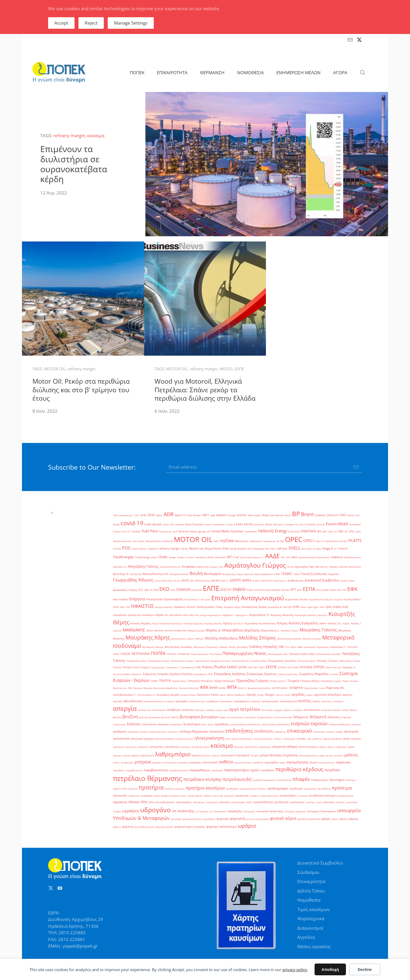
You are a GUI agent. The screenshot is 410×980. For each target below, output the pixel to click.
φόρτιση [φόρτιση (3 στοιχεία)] (128, 827)
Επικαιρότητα (311, 881)
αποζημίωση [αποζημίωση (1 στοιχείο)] (144, 710)
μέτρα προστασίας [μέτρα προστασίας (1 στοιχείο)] (308, 755)
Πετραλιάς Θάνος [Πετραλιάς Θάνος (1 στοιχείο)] (259, 661)
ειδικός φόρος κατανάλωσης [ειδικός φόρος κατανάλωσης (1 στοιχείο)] (276, 724)
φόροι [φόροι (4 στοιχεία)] (326, 819)
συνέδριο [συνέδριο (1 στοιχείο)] (254, 796)
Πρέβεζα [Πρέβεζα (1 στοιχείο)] (145, 667)
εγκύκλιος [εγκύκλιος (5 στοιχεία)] (221, 724)
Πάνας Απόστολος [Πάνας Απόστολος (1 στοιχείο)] (200, 654)
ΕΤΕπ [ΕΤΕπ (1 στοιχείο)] (339, 590)
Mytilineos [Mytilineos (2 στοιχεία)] (241, 541)
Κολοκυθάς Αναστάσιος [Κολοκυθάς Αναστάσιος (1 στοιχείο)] (171, 623)
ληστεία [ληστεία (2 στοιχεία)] (196, 755)
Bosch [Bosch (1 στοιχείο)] (288, 515)
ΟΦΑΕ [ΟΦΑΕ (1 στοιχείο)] (300, 647)
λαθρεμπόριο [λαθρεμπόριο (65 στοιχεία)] (173, 754)
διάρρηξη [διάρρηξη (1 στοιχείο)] (346, 717)
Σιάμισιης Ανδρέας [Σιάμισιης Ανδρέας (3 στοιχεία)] (156, 674)
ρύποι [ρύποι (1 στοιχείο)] (183, 796)
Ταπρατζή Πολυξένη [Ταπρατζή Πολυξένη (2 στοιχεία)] (200, 681)
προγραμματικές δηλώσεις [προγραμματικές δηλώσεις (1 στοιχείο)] (253, 789)
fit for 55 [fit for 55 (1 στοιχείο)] (126, 531)
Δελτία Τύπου (311, 891)
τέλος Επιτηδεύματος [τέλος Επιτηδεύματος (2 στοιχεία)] (161, 802)
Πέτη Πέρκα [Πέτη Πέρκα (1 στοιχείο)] (215, 654)
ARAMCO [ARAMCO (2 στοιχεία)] (221, 515)
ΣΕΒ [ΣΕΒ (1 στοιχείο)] (250, 667)
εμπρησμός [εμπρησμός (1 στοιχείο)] (133, 732)
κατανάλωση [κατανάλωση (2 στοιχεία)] (172, 747)
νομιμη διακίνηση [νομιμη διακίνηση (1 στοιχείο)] (243, 762)
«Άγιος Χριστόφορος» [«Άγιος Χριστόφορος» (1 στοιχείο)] (251, 557)
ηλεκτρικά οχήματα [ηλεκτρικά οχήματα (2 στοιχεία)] (142, 739)
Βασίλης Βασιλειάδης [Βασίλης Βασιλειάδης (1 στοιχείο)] (351, 567)
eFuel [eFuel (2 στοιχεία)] (269, 524)
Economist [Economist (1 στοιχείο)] (259, 524)
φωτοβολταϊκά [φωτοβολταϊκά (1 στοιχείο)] (313, 819)
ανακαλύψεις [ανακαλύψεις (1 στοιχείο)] (226, 701)
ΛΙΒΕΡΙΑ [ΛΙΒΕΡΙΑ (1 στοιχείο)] (323, 623)
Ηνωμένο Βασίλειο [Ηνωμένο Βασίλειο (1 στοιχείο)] (164, 607)
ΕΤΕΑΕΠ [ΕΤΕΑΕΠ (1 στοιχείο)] (326, 590)
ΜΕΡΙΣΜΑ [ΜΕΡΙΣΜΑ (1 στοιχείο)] (159, 630)
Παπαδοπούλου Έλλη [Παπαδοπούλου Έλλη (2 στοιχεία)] (302, 654)
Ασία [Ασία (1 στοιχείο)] (221, 567)
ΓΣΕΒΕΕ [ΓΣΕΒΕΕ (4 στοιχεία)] (287, 574)
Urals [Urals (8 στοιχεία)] (163, 557)
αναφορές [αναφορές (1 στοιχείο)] (255, 701)
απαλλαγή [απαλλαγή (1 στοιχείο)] (338, 701)
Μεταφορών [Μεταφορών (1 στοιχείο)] (148, 647)
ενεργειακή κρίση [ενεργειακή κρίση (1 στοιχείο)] (158, 732)
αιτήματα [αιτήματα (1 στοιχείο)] (170, 701)
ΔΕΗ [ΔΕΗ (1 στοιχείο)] (192, 581)
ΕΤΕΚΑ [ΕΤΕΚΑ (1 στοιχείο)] (333, 590)
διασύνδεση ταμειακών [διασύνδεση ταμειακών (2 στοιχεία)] (156, 724)
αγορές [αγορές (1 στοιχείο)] (309, 695)
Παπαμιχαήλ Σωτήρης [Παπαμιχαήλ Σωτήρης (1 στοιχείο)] (159, 661)
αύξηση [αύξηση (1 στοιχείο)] (345, 710)
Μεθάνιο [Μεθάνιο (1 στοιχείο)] (200, 639)
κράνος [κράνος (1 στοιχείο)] (323, 747)
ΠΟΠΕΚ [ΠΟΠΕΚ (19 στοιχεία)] (158, 653)
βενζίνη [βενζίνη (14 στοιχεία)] (130, 717)
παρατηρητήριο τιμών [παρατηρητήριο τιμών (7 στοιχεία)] (242, 770)
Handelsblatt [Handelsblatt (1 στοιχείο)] (251, 531)
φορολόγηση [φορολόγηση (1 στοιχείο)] (209, 819)
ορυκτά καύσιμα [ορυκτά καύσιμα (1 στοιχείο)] (327, 762)
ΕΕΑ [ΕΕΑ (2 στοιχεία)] (156, 590)
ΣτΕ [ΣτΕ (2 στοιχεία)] (211, 674)
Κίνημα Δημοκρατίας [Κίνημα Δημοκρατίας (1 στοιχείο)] (211, 615)
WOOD (226, 369)
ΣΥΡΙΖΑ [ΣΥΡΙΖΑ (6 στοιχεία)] (319, 667)
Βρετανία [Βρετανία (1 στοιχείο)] (249, 574)
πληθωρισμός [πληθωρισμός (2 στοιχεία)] (320, 780)
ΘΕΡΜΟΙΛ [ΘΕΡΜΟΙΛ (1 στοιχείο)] (191, 607)
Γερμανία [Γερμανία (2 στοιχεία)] (333, 574)
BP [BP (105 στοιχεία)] (296, 514)
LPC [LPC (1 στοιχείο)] (346, 531)
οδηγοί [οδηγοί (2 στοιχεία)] (313, 762)
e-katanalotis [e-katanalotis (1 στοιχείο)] (218, 524)
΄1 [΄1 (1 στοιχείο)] (263, 557)
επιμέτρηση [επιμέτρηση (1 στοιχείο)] (319, 732)
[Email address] (264, 467)
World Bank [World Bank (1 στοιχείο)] (220, 557)
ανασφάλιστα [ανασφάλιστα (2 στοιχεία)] (241, 701)
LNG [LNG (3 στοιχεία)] (340, 531)
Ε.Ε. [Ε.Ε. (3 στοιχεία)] (141, 590)
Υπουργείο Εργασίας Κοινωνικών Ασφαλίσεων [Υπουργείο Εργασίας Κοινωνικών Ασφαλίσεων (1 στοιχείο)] (155, 688)
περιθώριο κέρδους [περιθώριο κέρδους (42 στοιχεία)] (299, 769)
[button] (362, 72)
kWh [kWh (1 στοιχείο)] (324, 531)
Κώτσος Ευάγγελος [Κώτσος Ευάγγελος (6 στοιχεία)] (303, 623)
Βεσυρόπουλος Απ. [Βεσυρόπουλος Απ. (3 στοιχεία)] (156, 574)
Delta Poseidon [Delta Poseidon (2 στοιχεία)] (194, 524)
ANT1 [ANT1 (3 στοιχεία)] (206, 515)
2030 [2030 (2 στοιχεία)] (143, 515)
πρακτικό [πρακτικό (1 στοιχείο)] (133, 789)
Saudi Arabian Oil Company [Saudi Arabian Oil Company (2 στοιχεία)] (247, 549)
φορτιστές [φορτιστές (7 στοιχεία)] (238, 818)
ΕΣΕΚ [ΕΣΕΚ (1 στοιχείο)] (299, 590)
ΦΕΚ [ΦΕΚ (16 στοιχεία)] (204, 687)
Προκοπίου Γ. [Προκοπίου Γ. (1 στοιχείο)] (173, 667)
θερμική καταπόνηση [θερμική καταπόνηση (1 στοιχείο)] (242, 739)
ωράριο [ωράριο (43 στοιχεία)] (247, 826)
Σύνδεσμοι (308, 872)
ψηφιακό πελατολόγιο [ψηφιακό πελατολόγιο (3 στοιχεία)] (222, 827)
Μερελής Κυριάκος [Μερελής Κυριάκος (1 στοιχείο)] (312, 639)
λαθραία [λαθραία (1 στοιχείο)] (135, 755)
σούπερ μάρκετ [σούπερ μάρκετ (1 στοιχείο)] (195, 796)
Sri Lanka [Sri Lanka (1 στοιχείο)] (317, 549)
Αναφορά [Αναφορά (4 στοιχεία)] (189, 566)
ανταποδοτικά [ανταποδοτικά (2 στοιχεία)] (288, 701)
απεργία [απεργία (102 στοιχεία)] (125, 708)
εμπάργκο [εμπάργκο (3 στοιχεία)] (120, 731)
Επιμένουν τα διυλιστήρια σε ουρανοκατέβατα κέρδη (74, 164)
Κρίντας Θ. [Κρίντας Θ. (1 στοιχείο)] (238, 623)
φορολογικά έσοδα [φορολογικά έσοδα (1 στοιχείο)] (192, 819)
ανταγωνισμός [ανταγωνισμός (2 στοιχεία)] (270, 701)
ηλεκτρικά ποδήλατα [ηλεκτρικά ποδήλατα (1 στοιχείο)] (165, 739)
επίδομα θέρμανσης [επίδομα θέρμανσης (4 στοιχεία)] (194, 731)
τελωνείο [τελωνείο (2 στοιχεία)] (224, 802)
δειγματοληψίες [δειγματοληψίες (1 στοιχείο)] (265, 717)
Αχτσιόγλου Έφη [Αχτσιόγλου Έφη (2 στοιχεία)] (304, 567)
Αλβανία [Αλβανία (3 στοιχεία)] (337, 557)
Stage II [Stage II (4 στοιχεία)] (328, 548)
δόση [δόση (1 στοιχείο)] (204, 724)
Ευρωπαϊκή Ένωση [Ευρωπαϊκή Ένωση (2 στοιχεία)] (296, 599)
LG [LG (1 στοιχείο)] (335, 531)
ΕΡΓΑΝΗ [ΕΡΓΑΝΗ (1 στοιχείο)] (286, 590)
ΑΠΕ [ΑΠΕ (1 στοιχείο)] (288, 557)
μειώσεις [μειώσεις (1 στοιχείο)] (339, 755)
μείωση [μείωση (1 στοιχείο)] (330, 755)
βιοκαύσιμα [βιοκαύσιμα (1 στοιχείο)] (154, 717)
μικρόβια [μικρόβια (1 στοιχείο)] (156, 762)
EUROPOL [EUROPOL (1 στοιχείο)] (311, 524)
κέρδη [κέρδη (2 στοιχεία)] (346, 739)
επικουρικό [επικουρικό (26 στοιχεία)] (300, 731)
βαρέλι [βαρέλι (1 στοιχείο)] (354, 710)
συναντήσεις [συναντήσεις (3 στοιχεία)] (288, 795)
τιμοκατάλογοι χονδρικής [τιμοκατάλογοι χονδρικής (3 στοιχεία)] (271, 802)
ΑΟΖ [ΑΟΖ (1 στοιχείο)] (283, 557)
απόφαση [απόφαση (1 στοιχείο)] (210, 710)
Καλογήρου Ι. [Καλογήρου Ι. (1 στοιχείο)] (242, 615)
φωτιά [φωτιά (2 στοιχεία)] (301, 819)
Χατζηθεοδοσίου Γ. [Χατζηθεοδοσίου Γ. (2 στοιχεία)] (125, 695)
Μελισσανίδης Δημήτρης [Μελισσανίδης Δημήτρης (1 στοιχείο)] (289, 639)
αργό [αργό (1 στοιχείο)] (226, 710)
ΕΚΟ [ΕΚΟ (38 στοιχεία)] (164, 589)
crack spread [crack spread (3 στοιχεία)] (153, 524)
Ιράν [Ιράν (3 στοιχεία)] (329, 607)
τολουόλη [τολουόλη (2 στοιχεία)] (329, 802)
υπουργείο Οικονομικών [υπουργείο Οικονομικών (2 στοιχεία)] (321, 811)
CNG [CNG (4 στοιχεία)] (343, 515)
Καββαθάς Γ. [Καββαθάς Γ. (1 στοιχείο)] (228, 615)
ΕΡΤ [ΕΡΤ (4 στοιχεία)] (293, 590)
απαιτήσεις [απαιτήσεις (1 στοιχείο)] (327, 701)
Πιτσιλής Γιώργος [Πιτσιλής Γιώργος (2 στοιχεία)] (327, 661)
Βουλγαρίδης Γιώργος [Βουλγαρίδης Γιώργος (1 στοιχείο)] (233, 574)
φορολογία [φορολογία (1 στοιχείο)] (176, 819)
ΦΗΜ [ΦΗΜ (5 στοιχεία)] (213, 688)
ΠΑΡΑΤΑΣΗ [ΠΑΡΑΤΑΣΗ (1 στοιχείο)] (353, 647)
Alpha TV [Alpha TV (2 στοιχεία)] (180, 515)
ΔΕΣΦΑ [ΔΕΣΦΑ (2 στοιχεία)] (215, 581)
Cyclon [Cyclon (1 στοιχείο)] (166, 524)
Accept (61, 23)
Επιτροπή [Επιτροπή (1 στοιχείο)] (206, 599)
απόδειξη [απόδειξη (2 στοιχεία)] (187, 710)
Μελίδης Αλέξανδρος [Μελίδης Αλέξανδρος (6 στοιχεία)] (221, 638)
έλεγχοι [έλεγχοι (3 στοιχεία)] (270, 695)
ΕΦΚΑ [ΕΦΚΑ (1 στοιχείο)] (116, 599)
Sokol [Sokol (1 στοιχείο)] (309, 549)
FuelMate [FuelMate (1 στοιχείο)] (136, 531)
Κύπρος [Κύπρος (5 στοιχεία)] (282, 623)
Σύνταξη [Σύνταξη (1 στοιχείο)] (334, 674)
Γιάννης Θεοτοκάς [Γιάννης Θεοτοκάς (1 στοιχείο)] (163, 581)
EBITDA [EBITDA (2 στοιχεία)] (248, 524)
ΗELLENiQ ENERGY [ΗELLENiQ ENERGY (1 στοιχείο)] (352, 599)
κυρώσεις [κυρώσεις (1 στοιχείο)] (118, 755)
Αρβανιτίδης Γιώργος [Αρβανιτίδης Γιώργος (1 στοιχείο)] (207, 567)
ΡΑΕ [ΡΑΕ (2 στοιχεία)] (198, 667)
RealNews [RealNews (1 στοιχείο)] (153, 549)
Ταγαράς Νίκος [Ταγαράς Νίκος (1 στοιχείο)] (179, 681)
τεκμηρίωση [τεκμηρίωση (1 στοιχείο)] (212, 802)
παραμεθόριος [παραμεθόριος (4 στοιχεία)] (200, 770)
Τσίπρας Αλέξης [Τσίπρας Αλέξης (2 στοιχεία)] (310, 681)
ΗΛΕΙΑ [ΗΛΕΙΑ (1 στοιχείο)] (116, 607)
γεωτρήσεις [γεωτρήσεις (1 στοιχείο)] (250, 717)
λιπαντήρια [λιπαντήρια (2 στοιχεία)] (228, 755)
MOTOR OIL (55, 369)
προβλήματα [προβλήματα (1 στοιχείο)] (232, 789)
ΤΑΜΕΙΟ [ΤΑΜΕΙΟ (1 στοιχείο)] (154, 681)
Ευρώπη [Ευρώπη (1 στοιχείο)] (338, 599)
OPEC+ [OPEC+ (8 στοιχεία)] (309, 541)
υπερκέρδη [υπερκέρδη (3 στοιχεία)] (235, 811)
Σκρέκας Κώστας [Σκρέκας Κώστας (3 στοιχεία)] (181, 674)
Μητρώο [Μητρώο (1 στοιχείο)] (160, 647)
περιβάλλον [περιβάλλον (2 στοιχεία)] (267, 770)
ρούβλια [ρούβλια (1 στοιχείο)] (165, 796)
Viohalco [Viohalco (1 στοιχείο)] (181, 557)
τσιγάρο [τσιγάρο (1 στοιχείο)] (117, 811)
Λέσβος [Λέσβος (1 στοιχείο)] (346, 623)
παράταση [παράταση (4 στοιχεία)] (343, 762)
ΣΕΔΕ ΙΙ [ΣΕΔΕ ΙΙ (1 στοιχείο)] (262, 667)
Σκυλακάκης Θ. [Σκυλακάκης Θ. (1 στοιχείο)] (200, 674)
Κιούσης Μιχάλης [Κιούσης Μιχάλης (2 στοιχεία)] (141, 623)
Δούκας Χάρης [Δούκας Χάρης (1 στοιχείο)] (348, 581)
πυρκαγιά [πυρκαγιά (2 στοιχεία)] (147, 796)
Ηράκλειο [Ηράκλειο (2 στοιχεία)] (180, 607)
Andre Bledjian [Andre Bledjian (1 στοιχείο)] (194, 515)
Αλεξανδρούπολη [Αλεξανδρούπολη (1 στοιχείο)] (352, 557)
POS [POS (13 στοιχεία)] (126, 548)
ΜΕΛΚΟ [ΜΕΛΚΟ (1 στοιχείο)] (150, 630)
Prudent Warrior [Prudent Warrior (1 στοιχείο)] (139, 549)
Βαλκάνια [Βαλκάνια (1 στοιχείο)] (334, 567)
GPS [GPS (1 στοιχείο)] (209, 531)
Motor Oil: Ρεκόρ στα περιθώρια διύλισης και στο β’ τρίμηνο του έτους (81, 390)
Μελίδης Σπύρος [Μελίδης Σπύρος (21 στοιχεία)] (257, 638)
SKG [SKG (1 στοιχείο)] (303, 549)
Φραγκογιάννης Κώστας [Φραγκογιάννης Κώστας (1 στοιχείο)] (259, 688)
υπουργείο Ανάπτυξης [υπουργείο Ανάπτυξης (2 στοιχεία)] (270, 811)
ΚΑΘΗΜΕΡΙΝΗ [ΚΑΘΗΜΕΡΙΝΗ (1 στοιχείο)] (120, 615)
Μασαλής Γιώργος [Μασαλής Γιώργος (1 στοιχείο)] (290, 630)
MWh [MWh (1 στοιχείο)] (216, 541)
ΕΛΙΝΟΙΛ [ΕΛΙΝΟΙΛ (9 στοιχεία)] (184, 589)
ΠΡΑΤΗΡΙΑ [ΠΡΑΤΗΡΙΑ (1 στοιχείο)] (172, 654)
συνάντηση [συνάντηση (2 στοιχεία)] (242, 796)
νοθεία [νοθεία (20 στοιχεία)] (226, 762)
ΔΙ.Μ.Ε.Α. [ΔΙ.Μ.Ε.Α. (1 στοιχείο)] (224, 581)
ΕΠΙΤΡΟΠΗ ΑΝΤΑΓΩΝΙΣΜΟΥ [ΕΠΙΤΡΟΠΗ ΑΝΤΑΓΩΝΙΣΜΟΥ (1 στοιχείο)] (267, 590)
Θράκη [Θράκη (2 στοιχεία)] (263, 607)
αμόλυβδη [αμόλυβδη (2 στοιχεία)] (182, 701)
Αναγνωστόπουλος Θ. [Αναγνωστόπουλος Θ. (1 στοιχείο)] (170, 567)
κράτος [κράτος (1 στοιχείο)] (331, 747)
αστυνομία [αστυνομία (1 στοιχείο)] (267, 710)
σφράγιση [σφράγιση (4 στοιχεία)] (120, 802)
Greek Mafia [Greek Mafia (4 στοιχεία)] (221, 531)
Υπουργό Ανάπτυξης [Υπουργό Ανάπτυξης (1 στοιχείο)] (189, 688)
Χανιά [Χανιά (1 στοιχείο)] (322, 688)
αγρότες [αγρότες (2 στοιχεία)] (348, 695)
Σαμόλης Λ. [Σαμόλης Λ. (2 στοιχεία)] (349, 667)
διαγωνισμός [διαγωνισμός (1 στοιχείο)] (119, 724)
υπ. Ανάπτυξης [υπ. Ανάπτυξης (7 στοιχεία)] (183, 811)
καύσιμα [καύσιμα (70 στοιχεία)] (222, 745)
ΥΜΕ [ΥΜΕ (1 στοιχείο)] (130, 688)
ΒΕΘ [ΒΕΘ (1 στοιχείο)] (317, 567)
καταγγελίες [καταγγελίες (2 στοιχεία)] (156, 747)
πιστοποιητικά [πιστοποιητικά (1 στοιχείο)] (284, 780)
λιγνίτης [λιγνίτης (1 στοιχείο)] (216, 755)
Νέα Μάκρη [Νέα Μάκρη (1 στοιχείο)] (242, 647)
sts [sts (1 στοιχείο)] (335, 549)
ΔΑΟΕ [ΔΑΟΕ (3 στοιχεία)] (185, 580)
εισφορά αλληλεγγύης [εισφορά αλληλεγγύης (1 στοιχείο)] (340, 724)
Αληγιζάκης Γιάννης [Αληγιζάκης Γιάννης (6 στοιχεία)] (143, 566)
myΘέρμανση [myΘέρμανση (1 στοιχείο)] (255, 541)
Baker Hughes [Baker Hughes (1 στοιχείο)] (255, 515)
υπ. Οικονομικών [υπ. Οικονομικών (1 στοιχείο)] (218, 811)
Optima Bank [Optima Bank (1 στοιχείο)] (331, 541)
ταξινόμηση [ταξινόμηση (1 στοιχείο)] (199, 802)
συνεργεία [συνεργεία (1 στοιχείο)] (303, 796)
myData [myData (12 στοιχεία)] (227, 541)
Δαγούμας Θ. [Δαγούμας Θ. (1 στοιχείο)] (280, 581)
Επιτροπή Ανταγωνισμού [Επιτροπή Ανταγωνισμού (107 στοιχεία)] (248, 598)
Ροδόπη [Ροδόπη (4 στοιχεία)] (207, 667)
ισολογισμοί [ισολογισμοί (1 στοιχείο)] (289, 739)
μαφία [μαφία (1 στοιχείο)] (322, 755)
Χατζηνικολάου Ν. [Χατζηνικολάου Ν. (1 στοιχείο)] (146, 695)
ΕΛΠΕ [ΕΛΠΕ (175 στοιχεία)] (211, 588)
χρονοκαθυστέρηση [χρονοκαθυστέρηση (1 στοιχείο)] (144, 827)
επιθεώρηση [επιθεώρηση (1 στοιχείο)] (280, 732)
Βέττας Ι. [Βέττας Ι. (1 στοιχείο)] (324, 567)
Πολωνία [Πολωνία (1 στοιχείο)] (117, 667)
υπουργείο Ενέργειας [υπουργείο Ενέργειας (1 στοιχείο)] (295, 811)
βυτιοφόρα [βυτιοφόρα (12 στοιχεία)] (190, 717)
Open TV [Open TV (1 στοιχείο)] (320, 541)
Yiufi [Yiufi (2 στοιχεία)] (236, 557)
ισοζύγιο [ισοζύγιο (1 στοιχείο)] (278, 739)
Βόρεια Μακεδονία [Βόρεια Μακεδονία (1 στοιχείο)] (264, 574)
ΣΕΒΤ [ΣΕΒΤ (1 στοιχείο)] (255, 667)
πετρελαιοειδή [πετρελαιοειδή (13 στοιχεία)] (237, 779)
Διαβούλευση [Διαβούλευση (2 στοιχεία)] (296, 581)
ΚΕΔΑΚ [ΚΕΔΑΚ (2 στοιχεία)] (159, 615)
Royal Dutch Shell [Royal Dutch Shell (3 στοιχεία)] (217, 549)
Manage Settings (131, 23)
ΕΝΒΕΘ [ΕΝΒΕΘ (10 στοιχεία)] (239, 589)
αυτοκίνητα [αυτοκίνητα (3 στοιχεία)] (312, 710)
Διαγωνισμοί (310, 928)
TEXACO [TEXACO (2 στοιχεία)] (343, 549)
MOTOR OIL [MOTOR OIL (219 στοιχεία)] (193, 539)
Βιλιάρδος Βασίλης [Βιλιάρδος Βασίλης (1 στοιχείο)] (179, 574)
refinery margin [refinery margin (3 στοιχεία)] (169, 549)
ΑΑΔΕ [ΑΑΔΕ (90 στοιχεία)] (272, 556)
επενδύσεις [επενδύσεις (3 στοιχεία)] (217, 731)
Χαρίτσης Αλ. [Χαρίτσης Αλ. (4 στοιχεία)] (335, 688)
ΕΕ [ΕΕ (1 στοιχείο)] (151, 590)
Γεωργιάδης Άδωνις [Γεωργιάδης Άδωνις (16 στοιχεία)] (133, 580)
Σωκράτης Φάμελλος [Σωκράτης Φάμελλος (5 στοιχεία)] (314, 674)
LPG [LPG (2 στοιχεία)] (351, 531)
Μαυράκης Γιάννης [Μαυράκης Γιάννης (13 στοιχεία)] (318, 630)
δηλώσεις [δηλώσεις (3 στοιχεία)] (334, 717)
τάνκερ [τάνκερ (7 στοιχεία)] (134, 802)
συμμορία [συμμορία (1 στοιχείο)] (229, 796)
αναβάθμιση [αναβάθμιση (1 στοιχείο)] (212, 701)
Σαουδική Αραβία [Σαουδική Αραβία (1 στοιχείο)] (122, 674)
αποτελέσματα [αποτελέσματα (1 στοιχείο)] (159, 710)
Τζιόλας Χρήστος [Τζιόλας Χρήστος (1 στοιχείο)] (278, 681)
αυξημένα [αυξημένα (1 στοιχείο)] (298, 710)
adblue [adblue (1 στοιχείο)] (159, 515)
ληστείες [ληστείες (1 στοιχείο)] (206, 755)
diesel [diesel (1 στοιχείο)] (208, 524)
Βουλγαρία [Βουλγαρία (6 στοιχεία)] (212, 574)
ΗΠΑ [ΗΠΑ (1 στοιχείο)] (128, 607)
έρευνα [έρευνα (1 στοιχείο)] (280, 695)
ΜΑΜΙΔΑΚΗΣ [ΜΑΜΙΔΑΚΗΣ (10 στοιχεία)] (134, 630)
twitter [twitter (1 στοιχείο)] (154, 557)
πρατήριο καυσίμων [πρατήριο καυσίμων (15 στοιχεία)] (205, 788)
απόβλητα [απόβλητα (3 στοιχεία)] (174, 710)
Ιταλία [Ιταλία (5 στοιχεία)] (337, 607)
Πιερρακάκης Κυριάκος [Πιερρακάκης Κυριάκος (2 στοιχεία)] (282, 661)
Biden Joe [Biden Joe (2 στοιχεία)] (268, 515)
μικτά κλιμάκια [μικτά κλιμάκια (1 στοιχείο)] (169, 762)
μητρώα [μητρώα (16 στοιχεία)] (143, 762)
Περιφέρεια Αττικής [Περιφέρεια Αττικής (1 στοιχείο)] (220, 661)
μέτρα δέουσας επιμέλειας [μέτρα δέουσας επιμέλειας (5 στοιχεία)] (279, 755)
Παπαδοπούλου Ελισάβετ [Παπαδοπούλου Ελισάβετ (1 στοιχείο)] (328, 654)
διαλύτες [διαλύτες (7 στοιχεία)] (134, 724)
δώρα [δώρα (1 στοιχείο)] (211, 724)
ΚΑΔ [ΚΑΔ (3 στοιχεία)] (345, 607)
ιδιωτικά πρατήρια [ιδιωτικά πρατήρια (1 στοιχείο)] (263, 739)
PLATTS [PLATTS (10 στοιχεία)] (355, 540)
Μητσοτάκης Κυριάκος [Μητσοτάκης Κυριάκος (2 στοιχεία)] (178, 647)
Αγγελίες (306, 937)
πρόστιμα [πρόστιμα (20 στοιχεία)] (342, 788)
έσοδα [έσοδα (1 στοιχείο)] (287, 695)
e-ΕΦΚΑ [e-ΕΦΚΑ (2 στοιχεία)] (238, 524)
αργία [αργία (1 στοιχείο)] (219, 710)
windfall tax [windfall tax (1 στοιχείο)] (201, 557)
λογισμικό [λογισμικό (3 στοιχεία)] (243, 755)
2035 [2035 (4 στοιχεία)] (151, 515)
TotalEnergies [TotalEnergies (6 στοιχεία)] (123, 557)
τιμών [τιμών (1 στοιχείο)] (319, 802)
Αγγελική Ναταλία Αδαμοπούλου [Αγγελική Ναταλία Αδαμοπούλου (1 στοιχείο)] (314, 557)
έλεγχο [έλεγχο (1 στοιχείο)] (261, 695)
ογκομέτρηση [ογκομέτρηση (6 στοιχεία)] (297, 762)
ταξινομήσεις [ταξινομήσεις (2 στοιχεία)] (184, 802)
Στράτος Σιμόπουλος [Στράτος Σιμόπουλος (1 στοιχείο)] (288, 674)
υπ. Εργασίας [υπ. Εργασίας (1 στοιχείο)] (202, 811)
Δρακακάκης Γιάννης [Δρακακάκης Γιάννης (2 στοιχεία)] (125, 590)
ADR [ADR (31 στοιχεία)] (169, 514)
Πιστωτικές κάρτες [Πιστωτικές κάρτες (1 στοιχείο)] (306, 661)
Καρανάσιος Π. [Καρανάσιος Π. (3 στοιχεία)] (259, 615)
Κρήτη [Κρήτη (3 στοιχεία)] (228, 623)
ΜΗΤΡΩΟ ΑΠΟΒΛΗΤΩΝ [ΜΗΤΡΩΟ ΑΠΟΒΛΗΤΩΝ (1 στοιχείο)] (176, 630)
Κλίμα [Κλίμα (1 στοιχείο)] (155, 623)
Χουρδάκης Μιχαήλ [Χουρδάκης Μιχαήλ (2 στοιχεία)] (168, 695)
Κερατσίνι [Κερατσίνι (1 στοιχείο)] (322, 615)
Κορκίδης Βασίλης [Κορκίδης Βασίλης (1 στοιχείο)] (213, 623)
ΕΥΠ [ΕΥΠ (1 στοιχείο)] (344, 590)
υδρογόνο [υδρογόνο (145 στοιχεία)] (155, 810)
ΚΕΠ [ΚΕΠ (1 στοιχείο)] (166, 615)
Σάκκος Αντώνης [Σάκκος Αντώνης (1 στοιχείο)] (333, 667)
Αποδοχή (330, 969)
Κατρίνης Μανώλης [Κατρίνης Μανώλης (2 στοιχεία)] (282, 615)
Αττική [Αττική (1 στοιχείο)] (290, 567)
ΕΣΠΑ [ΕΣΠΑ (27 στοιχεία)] (309, 589)
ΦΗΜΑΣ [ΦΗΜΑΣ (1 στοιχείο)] (222, 688)
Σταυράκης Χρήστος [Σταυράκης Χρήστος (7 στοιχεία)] (230, 674)
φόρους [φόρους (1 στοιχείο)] (117, 827)
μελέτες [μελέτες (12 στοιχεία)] (351, 755)
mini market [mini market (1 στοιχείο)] (139, 541)
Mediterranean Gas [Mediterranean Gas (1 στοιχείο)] (122, 541)
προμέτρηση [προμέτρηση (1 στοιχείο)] (310, 789)
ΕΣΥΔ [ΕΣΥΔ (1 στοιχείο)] (319, 590)
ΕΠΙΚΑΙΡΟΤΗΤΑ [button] (172, 73)
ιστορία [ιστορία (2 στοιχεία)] (301, 739)
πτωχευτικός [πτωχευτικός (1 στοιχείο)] (134, 796)
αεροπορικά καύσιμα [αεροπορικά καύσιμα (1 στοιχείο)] (153, 701)
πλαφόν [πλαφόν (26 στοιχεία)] (301, 779)
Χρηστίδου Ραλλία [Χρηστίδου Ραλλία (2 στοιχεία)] (208, 695)
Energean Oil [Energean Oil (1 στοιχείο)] (291, 524)
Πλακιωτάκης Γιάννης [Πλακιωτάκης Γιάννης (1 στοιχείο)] (349, 661)
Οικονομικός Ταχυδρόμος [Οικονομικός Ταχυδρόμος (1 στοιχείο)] (316, 647)
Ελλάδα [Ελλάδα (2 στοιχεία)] (124, 599)
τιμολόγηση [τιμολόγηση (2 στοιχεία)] (297, 802)
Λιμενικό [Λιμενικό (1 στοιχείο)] (117, 630)
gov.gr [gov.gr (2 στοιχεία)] (202, 531)
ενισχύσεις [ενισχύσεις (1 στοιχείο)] (173, 732)
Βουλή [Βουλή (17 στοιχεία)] (196, 573)
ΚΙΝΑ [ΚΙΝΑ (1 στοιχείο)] (185, 615)
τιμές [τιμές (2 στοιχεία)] (249, 802)
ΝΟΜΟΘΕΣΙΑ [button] (250, 73)
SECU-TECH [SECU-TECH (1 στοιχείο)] (270, 549)
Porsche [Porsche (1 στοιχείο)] (117, 549)
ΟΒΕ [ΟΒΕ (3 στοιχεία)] (281, 647)
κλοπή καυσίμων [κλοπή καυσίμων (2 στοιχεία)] (308, 747)
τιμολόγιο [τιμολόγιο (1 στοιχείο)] (310, 802)
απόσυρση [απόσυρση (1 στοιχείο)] (200, 710)
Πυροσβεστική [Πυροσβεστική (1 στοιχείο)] (188, 667)
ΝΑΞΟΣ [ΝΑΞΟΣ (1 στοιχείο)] (232, 647)
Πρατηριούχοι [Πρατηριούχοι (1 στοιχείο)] (158, 667)
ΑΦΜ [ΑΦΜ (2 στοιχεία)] (294, 557)
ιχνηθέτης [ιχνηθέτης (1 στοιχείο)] (317, 739)
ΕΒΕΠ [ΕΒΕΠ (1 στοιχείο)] (147, 590)
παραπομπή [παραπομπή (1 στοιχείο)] (217, 770)
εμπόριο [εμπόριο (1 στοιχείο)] (144, 732)
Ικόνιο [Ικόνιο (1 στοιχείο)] (303, 607)
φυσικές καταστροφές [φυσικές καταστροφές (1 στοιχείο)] (258, 819)
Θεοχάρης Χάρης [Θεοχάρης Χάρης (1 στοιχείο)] (232, 607)
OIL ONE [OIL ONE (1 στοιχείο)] (280, 541)
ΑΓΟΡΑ (340, 73)
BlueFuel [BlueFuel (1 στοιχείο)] (280, 515)
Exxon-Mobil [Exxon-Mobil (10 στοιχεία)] (337, 524)
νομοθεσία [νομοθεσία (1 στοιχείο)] (258, 762)
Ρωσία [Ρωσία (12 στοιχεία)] (220, 667)
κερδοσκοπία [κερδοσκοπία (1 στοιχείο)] (251, 747)
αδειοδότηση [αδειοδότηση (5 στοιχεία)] (133, 701)
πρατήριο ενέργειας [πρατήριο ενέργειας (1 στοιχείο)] (175, 789)
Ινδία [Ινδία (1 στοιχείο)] (322, 607)
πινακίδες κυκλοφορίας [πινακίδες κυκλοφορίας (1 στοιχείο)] (264, 780)
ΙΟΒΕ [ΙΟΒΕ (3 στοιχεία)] (296, 607)
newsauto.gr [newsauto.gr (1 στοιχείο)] (269, 541)
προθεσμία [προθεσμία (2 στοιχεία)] (296, 789)
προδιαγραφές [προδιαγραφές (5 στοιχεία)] (278, 788)
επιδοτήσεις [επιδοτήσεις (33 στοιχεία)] (239, 731)
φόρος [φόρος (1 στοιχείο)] (335, 819)
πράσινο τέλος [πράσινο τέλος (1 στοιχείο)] (120, 789)
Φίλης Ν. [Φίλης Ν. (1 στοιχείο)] (242, 688)
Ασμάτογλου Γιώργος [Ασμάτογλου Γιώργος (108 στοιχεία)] (255, 565)
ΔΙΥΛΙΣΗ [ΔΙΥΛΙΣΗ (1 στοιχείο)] (256, 581)
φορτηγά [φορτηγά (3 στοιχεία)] (223, 819)
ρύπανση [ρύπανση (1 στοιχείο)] (175, 796)
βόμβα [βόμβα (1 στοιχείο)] (223, 717)
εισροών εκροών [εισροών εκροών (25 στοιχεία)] (309, 723)
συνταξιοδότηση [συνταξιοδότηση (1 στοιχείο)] (345, 796)
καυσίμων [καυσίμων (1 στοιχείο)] (186, 747)
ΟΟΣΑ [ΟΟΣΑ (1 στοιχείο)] (293, 647)
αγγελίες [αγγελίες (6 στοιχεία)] (298, 694)
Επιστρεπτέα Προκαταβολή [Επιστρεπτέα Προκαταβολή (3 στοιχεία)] (165, 599)
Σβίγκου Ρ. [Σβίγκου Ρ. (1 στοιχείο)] (137, 674)
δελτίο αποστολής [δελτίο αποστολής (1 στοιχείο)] (283, 717)
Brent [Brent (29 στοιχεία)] (307, 514)
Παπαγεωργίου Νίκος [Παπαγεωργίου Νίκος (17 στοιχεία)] (244, 653)
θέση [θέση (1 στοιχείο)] (228, 739)
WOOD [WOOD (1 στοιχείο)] (211, 557)
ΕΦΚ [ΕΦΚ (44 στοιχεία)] (352, 589)
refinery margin (69, 136)
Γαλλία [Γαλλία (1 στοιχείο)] (296, 574)
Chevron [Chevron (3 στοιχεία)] (332, 515)
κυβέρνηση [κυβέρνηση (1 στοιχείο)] (341, 747)
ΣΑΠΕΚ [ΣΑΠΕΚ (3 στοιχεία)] (243, 667)
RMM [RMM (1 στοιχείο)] (201, 549)
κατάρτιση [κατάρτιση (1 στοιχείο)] (143, 747)
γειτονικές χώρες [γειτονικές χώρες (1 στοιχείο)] (235, 717)
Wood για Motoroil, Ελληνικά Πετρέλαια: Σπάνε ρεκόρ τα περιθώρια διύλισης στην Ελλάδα (205, 390)
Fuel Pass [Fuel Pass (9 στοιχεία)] (150, 531)
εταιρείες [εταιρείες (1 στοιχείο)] (331, 732)
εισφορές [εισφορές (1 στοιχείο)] (356, 724)
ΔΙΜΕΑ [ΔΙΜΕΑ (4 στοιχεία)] (247, 580)
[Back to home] (59, 72)
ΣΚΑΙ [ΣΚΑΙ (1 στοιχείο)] (290, 667)
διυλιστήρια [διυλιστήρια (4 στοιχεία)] (192, 724)
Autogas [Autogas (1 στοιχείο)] (232, 515)
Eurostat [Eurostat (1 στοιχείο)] (321, 524)
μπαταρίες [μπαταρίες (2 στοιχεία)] (195, 762)
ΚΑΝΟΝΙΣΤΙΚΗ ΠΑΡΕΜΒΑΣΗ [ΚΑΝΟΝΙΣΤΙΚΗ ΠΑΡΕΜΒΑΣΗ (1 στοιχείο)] (141, 615)
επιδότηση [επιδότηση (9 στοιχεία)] (263, 731)
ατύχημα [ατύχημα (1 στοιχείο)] (278, 710)
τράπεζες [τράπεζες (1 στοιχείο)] (340, 802)
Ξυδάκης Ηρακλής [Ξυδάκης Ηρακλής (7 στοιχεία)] (263, 647)
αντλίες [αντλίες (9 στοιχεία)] (305, 701)
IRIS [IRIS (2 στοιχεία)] (319, 531)
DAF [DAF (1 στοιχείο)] (172, 524)
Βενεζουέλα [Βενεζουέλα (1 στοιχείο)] (136, 574)
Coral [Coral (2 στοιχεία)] (350, 515)
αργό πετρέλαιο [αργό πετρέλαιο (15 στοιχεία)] (245, 709)
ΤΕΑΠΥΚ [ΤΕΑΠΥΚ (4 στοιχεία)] (165, 681)
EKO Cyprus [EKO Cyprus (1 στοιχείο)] (279, 524)
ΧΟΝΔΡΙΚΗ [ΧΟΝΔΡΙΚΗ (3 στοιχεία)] (296, 688)
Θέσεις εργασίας (314, 946)
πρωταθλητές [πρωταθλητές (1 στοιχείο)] (324, 789)
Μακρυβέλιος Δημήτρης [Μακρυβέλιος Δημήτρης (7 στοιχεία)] (241, 630)
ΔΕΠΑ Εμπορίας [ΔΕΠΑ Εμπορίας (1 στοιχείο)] (202, 581)
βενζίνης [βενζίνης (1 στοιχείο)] (143, 717)
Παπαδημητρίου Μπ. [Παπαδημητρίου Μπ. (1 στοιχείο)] (278, 654)
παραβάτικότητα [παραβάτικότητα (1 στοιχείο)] (134, 770)
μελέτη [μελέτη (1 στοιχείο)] (116, 762)
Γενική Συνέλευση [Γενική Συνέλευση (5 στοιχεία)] (314, 574)
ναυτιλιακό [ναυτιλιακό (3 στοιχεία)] (210, 762)
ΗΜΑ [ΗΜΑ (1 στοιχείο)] (122, 607)
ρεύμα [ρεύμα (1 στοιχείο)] (157, 796)
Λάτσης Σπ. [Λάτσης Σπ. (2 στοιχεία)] (335, 623)
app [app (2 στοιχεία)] (213, 515)
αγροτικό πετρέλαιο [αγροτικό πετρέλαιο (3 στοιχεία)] (328, 695)
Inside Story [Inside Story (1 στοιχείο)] (294, 531)
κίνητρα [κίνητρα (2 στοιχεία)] (356, 739)
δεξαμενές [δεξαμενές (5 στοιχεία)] (301, 717)
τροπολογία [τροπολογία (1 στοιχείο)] (352, 802)
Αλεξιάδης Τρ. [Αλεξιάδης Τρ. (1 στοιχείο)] (120, 567)
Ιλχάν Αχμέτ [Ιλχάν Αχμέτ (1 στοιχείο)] (313, 607)
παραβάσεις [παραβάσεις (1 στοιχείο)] (119, 770)
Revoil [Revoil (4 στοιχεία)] (194, 548)
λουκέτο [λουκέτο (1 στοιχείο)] (255, 755)
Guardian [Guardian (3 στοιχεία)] (237, 531)
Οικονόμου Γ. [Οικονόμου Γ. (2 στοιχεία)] (338, 647)
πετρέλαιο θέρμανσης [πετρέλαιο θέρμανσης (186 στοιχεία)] (148, 778)
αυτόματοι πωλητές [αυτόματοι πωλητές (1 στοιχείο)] (331, 710)
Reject (91, 23)
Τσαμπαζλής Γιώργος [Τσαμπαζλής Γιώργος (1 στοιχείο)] (331, 681)
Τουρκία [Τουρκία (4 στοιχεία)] (293, 681)
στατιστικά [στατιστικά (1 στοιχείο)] (218, 796)
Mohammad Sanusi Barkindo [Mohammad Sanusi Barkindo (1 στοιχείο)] (159, 541)
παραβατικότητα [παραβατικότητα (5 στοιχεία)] (156, 770)
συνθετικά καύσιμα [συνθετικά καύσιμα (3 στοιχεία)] (322, 795)
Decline (365, 969)
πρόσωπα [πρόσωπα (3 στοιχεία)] (120, 795)
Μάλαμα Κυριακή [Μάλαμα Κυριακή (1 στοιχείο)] (196, 630)
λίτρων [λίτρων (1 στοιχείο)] (127, 755)
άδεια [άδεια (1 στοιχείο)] (223, 695)
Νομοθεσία (309, 900)
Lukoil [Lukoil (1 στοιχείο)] (358, 531)
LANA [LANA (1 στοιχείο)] (330, 531)
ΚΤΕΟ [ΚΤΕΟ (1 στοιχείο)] (191, 615)
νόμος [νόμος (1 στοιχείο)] (283, 762)
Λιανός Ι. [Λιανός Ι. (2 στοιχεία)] (356, 623)
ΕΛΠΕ (239, 369)
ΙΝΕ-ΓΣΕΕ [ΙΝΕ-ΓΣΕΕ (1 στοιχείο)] (288, 607)
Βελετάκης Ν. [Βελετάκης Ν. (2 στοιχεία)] (121, 574)
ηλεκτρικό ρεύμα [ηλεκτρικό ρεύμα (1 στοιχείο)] (185, 739)
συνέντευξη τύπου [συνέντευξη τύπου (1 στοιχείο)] (269, 796)
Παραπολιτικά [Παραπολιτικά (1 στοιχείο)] (202, 661)
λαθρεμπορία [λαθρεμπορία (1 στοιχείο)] (147, 755)
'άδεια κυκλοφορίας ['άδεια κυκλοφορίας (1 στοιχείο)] (123, 515)
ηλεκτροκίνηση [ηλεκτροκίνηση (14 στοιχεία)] (209, 738)
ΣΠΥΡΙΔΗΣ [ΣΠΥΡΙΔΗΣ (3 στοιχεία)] (306, 667)
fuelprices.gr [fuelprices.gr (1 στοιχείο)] (165, 531)
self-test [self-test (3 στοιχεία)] (282, 549)
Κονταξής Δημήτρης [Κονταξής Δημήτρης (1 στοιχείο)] (193, 623)
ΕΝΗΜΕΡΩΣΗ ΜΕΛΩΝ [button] (298, 73)
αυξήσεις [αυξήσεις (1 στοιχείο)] (287, 710)
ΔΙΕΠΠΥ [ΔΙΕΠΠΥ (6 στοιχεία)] (235, 580)
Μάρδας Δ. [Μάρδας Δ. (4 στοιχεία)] (213, 630)
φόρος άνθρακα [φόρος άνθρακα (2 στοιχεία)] (349, 819)
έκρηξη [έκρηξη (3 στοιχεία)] (251, 695)
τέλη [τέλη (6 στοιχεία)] (144, 802)
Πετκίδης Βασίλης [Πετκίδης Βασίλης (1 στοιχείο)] (240, 661)
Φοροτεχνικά (311, 918)
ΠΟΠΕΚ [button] (137, 73)
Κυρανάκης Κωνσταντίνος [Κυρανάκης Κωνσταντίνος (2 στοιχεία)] (260, 623)
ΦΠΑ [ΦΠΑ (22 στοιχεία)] (232, 687)
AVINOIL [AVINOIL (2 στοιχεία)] (242, 515)
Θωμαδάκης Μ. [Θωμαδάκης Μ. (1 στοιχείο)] (275, 607)
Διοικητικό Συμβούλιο (320, 863)
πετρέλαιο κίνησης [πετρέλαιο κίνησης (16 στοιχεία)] (202, 779)
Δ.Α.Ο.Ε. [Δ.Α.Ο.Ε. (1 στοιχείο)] (177, 581)
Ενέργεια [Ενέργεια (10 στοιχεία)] (137, 599)
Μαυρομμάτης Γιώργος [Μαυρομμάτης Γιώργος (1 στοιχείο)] (183, 639)
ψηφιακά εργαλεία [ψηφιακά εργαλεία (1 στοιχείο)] (164, 827)
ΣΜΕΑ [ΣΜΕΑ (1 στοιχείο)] (296, 667)
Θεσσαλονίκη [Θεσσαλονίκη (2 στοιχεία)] (250, 607)
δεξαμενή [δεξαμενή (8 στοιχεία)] (318, 717)
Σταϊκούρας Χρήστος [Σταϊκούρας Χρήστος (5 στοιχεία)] (261, 674)
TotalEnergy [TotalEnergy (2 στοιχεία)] (142, 557)
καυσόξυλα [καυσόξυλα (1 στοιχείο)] (197, 747)
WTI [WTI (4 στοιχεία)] (230, 557)
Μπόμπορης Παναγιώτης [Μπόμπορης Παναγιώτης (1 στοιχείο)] (206, 647)
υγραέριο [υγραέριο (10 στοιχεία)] (131, 811)
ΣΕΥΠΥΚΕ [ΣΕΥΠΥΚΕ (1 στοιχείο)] (282, 667)
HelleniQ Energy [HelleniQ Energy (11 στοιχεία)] (273, 531)
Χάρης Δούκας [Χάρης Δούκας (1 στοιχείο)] (311, 688)
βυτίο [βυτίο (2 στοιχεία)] (175, 717)
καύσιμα (96, 136)
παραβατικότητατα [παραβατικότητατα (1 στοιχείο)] (179, 770)
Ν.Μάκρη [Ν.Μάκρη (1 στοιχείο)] (223, 647)
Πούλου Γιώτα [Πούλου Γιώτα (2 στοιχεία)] (131, 667)
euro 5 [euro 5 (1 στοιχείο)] (302, 524)
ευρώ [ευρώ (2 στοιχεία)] (340, 732)
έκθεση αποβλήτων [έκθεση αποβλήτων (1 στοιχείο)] (236, 695)
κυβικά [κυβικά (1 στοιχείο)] (351, 747)
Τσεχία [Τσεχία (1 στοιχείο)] (346, 681)
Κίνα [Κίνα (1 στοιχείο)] (197, 615)
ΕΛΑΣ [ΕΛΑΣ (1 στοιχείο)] (173, 590)
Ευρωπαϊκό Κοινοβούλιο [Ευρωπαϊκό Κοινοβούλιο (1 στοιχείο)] (321, 599)
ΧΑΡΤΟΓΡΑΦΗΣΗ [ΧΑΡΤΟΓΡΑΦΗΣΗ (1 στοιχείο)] (280, 688)
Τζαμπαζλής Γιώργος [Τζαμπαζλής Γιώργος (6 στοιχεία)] (252, 681)
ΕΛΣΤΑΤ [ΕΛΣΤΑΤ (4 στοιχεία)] (226, 590)
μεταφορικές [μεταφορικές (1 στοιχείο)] (127, 762)
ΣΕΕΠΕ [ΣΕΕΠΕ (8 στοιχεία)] (271, 667)
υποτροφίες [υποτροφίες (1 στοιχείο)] (249, 811)
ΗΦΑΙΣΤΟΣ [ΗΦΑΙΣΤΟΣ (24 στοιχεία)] (142, 606)
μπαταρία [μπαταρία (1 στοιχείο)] (183, 762)
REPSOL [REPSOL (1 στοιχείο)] (185, 549)
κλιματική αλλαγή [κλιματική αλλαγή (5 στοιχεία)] (285, 746)
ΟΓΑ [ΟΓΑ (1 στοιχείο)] (287, 647)
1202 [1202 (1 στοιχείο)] (136, 515)
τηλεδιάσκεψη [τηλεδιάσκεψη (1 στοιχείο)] (238, 802)
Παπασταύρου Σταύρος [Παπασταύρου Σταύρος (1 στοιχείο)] (182, 661)
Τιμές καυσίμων (314, 909)
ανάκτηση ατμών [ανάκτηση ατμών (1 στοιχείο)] (197, 701)
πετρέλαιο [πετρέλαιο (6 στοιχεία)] (332, 770)
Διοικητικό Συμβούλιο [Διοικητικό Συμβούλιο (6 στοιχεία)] (322, 580)
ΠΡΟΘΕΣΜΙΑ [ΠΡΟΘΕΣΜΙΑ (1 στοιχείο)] (184, 654)
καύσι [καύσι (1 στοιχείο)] (207, 747)
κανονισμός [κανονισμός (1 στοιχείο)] (131, 747)
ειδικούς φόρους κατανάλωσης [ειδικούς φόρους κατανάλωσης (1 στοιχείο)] (245, 724)
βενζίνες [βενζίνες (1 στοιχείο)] (117, 717)
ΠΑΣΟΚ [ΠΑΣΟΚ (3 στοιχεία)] (125, 654)
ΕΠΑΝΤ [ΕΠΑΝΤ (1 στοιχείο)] (250, 590)
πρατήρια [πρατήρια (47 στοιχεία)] (151, 787)
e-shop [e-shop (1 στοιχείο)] (229, 524)
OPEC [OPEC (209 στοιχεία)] (294, 539)
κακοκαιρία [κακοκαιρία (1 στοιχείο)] (119, 747)
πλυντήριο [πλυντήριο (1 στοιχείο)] (351, 780)
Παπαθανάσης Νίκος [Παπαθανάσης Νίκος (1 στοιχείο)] (136, 661)
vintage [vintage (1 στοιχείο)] (172, 557)
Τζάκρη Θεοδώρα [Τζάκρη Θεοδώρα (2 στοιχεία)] (224, 681)
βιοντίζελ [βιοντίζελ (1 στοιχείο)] (166, 717)
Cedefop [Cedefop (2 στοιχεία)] (320, 515)
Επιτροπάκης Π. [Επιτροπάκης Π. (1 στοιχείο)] (192, 599)
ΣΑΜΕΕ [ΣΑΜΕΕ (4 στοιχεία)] (232, 667)
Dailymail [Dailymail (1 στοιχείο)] (180, 524)
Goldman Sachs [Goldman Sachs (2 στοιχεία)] (188, 531)
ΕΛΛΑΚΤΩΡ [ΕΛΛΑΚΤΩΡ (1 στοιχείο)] (197, 590)
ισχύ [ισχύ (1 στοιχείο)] (309, 739)
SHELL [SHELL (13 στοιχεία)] (294, 548)
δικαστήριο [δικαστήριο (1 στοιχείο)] (176, 724)
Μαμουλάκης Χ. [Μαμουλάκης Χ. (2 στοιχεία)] (270, 630)
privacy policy (295, 970)
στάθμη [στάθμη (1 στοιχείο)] (207, 796)
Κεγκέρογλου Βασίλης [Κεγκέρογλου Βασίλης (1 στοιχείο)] (306, 615)
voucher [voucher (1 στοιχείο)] (190, 557)
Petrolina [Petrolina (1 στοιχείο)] (343, 541)
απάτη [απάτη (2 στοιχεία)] (316, 701)
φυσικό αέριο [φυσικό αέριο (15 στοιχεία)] (283, 818)
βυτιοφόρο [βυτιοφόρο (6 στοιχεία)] (210, 717)
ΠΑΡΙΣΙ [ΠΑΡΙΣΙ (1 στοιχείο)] (116, 654)
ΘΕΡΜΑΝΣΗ (212, 73)
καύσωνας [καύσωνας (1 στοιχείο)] (239, 747)
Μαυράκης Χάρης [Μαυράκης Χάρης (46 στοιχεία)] (148, 637)
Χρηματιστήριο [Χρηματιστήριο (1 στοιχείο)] (188, 695)
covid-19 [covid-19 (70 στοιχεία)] (132, 523)
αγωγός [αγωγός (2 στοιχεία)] (118, 701)
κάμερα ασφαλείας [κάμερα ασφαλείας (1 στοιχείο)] (332, 739)
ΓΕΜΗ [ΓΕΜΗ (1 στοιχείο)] (277, 574)
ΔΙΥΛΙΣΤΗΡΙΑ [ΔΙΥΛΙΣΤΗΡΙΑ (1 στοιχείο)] (267, 581)
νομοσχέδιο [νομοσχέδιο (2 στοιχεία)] (271, 762)
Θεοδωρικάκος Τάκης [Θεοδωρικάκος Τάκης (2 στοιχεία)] (210, 607)
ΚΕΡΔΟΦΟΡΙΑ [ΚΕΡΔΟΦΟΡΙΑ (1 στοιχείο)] (176, 615)
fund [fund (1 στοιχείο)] (175, 531)
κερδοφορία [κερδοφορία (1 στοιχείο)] (265, 747)
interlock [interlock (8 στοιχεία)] (308, 531)
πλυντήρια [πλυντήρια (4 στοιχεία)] (337, 780)
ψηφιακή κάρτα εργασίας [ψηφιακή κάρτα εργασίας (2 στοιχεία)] (190, 827)
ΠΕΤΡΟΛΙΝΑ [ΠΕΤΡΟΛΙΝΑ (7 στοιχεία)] (141, 654)
